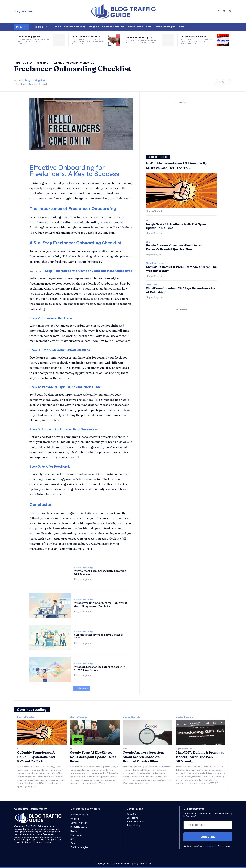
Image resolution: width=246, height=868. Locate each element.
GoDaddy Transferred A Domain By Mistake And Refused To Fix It (36, 757)
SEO (148, 221)
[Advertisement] (181, 126)
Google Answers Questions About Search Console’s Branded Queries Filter (175, 247)
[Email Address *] (208, 825)
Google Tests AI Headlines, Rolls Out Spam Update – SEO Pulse (93, 757)
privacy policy (212, 846)
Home (17, 63)
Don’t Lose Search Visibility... (87, 37)
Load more (81, 688)
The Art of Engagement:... (30, 37)
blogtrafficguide (35, 81)
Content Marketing (36, 63)
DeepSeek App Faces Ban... (194, 37)
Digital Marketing (155, 263)
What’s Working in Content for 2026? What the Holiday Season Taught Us (100, 605)
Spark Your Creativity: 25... (140, 37)
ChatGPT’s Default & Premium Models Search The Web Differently (200, 757)
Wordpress (151, 285)
